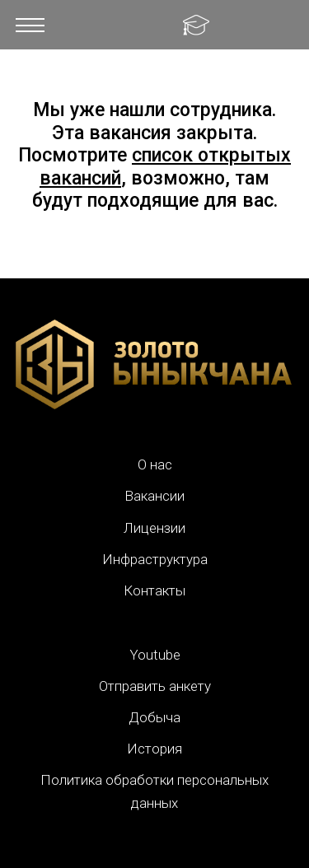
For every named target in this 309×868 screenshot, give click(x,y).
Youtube (155, 655)
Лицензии (154, 528)
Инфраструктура (155, 559)
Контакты (154, 590)
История (154, 749)
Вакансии (154, 496)
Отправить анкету (155, 686)
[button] (30, 25)
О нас (155, 464)
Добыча (154, 717)
